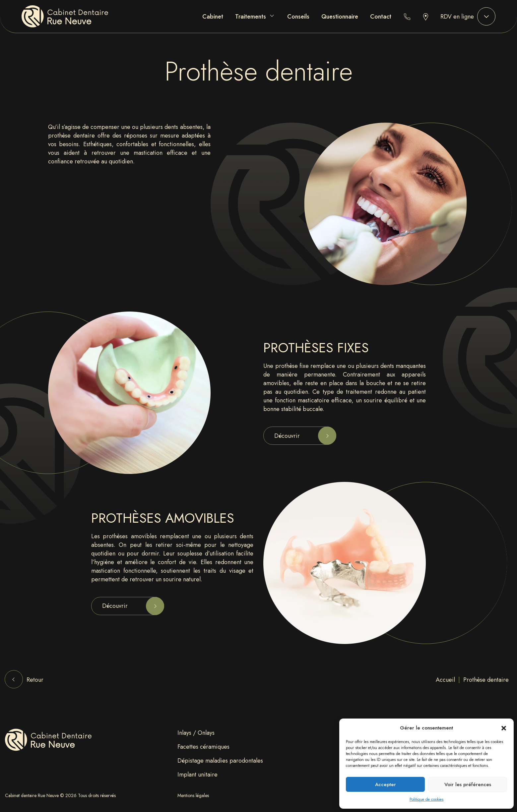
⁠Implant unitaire (197, 775)
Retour (35, 680)
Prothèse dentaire (486, 680)
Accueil (445, 680)
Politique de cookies (426, 799)
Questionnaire (340, 17)
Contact (381, 17)
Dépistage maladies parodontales (220, 761)
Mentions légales (193, 795)
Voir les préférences (468, 784)
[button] (504, 728)
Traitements (251, 17)
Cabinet (213, 17)
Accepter (386, 784)
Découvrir (287, 436)
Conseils (298, 17)
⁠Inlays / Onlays (196, 733)
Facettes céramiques (203, 747)
